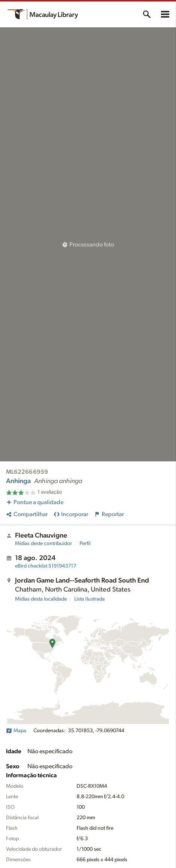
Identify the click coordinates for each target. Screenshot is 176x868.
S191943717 (46, 566)
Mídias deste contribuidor (44, 544)
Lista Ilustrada (90, 599)
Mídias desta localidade (41, 599)
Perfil (85, 544)
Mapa (16, 731)
